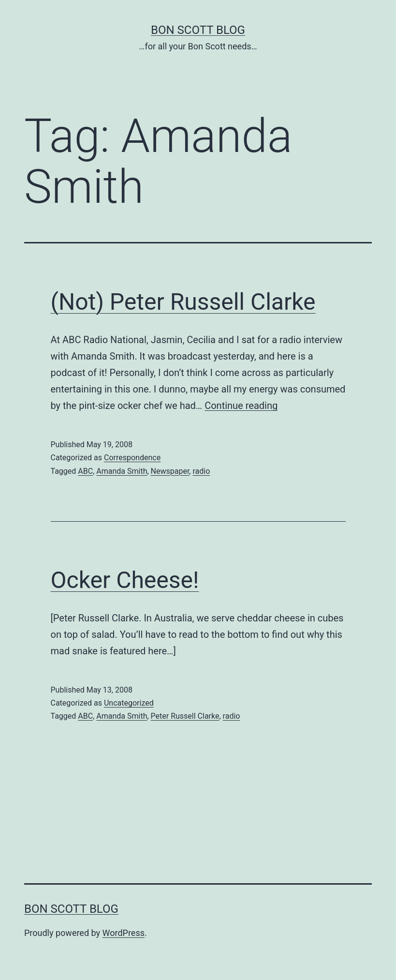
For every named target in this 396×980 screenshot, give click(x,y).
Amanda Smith (122, 471)
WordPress (124, 933)
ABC (85, 471)
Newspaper (170, 471)
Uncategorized (129, 703)
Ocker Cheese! (125, 580)
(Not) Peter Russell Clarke (183, 302)
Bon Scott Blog (198, 30)
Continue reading (241, 406)
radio (201, 471)
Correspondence (132, 458)
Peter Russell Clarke (185, 716)
